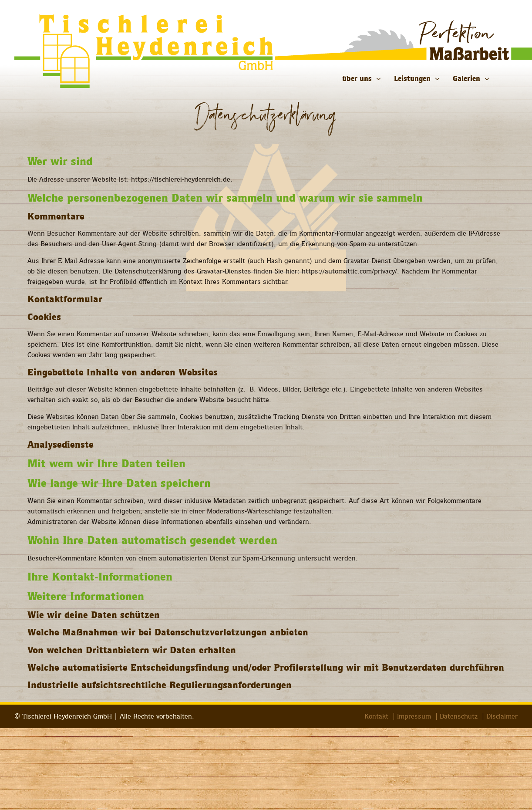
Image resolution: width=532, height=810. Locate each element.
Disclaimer (502, 716)
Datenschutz (459, 716)
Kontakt (376, 716)
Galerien (466, 78)
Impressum (414, 716)
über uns (357, 78)
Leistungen (412, 78)
